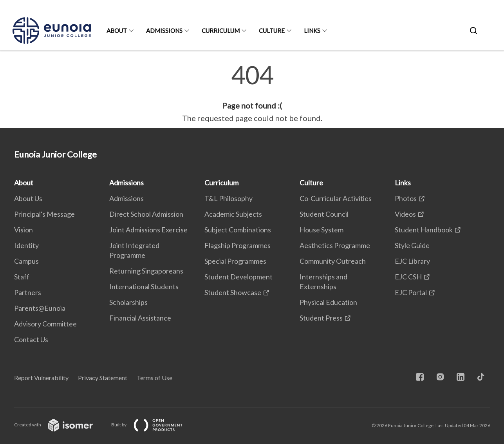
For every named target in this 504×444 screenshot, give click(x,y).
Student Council (324, 214)
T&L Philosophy (229, 198)
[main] (252, 93)
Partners (28, 292)
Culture (272, 31)
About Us (28, 198)
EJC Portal (411, 292)
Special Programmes (235, 261)
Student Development (238, 277)
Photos (406, 198)
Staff (22, 277)
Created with (60, 425)
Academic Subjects (233, 214)
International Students (144, 286)
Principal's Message (44, 214)
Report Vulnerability (41, 378)
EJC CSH (408, 277)
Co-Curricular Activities (336, 198)
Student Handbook (424, 230)
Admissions (164, 31)
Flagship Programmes (238, 245)
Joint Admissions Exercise (148, 230)
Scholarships (128, 302)
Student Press (321, 318)
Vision (23, 230)
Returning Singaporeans (146, 271)
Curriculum (221, 31)
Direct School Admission (146, 214)
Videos (405, 214)
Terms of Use (154, 378)
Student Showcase (233, 292)
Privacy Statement (103, 378)
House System (322, 230)
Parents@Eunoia (40, 308)
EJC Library (412, 261)
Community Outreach (333, 261)
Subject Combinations (238, 230)
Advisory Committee (45, 324)
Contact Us (31, 339)
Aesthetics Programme (335, 245)
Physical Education (328, 302)
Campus (26, 261)
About (117, 31)
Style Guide (412, 245)
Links (312, 31)
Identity (26, 245)
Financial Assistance (140, 318)
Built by (153, 425)
